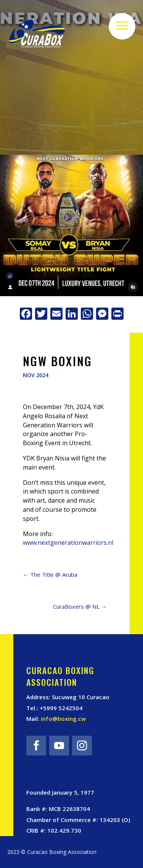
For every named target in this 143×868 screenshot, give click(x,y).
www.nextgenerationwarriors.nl (68, 543)
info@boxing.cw (63, 719)
